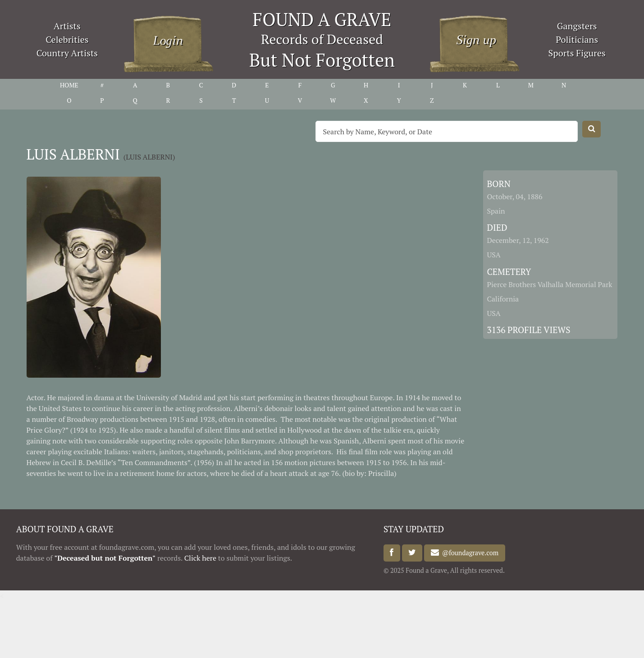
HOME (69, 85)
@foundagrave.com (469, 553)
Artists (67, 26)
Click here (200, 558)
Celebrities (67, 39)
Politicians (577, 39)
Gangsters (577, 26)
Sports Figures (577, 53)
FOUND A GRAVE (322, 19)
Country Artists (67, 53)
